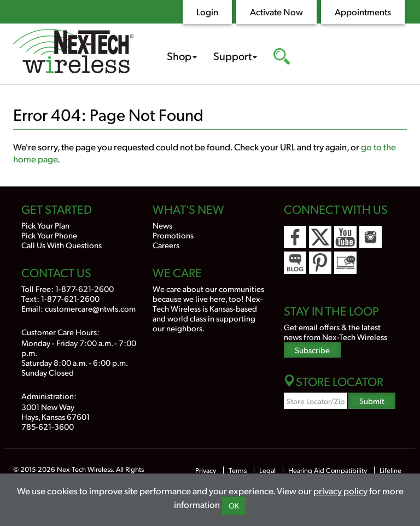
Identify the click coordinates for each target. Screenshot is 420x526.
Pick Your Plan (45, 225)
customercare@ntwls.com (90, 308)
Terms (238, 470)
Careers (166, 245)
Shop (182, 56)
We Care (177, 272)
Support (235, 56)
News (162, 225)
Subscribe (312, 350)
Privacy (206, 470)
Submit (372, 401)
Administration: (49, 396)
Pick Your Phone (49, 235)
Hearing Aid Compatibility (328, 470)
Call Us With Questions (62, 245)
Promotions (173, 235)
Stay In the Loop (331, 311)
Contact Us (56, 272)
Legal (267, 470)
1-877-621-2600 (84, 288)
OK (234, 505)
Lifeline (390, 470)
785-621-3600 (48, 426)
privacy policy (340, 490)
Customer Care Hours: (60, 332)
